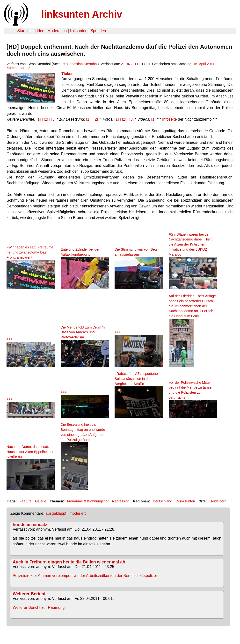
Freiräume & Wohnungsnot (88, 501)
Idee (40, 31)
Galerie (41, 501)
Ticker (67, 74)
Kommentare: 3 (18, 68)
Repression (121, 501)
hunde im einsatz (30, 525)
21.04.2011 (130, 64)
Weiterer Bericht (29, 594)
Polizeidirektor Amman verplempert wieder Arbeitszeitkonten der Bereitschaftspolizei (85, 576)
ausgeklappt (56, 513)
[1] (39, 119)
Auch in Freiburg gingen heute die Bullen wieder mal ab (69, 562)
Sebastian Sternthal (82, 64)
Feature (26, 501)
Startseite (25, 31)
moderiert (78, 513)
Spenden (98, 31)
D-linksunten (185, 501)
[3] (53, 119)
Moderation (57, 31)
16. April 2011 (204, 64)
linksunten (79, 31)
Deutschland (162, 501)
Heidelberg (218, 501)
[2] (46, 119)
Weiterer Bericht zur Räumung (39, 607)
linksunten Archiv (82, 14)
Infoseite (169, 119)
